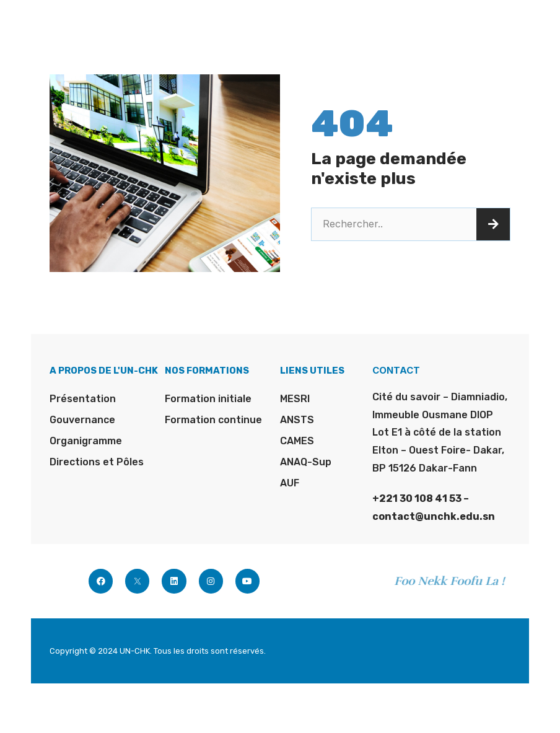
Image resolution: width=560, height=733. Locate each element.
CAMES (297, 441)
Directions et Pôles (97, 462)
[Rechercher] (493, 224)
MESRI (295, 399)
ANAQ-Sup (306, 462)
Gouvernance (82, 420)
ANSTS (297, 420)
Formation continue (213, 420)
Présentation (83, 399)
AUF (290, 483)
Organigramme (86, 441)
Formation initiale (208, 399)
